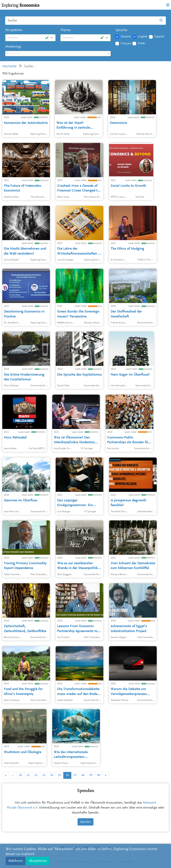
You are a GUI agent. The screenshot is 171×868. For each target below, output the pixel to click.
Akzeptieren (38, 861)
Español (159, 37)
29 (91, 775)
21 (28, 775)
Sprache (121, 30)
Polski (142, 43)
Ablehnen (16, 861)
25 (59, 775)
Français (126, 43)
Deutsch (126, 37)
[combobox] (58, 54)
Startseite (9, 66)
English (143, 37)
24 (52, 775)
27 (75, 775)
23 (44, 775)
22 (36, 775)
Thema (65, 30)
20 (20, 775)
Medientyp (13, 47)
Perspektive (14, 30)
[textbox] (58, 54)
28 (83, 775)
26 (67, 775)
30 (99, 775)
